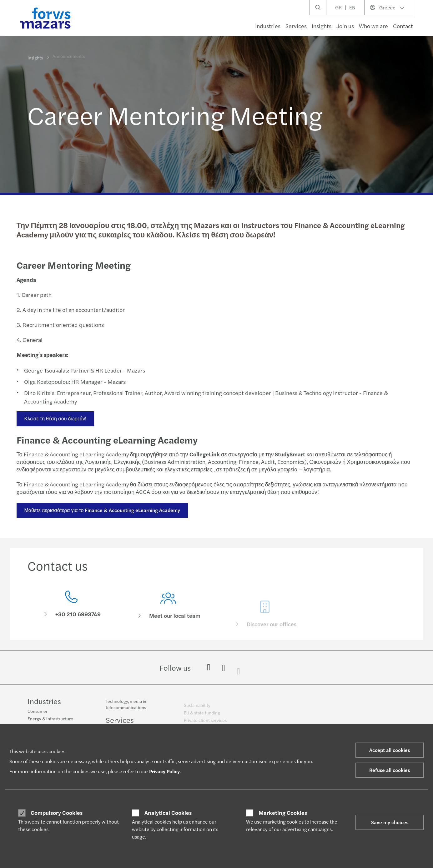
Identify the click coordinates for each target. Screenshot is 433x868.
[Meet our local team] (168, 614)
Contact (403, 26)
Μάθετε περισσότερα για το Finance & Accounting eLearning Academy (102, 510)
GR (338, 7)
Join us (345, 26)
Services (296, 26)
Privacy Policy (164, 771)
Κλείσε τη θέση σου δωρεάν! (55, 418)
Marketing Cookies (283, 813)
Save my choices (390, 822)
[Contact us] (71, 606)
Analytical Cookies (168, 813)
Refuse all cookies (390, 770)
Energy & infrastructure (50, 719)
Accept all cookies (390, 750)
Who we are (373, 26)
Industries (268, 26)
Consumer (38, 712)
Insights (322, 26)
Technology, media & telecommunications (126, 708)
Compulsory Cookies (57, 813)
